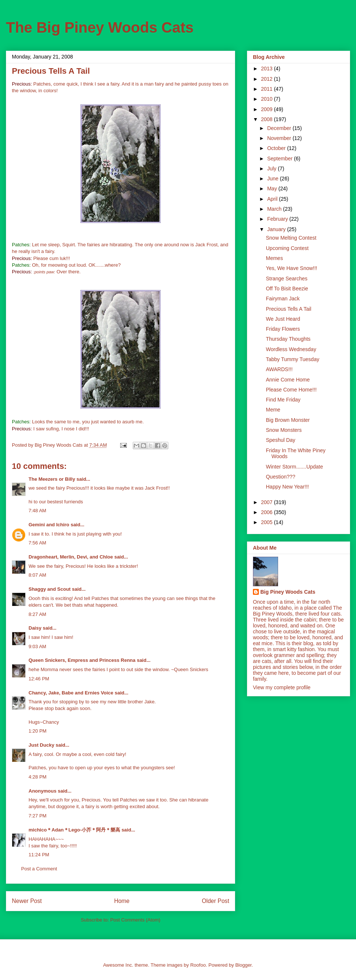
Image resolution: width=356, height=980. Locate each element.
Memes (274, 258)
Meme (273, 410)
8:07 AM (37, 575)
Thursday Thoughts (288, 339)
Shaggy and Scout (50, 589)
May (273, 189)
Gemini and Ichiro (49, 525)
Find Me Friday (283, 400)
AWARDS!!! (279, 369)
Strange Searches (287, 279)
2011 (268, 89)
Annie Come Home (288, 380)
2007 (268, 502)
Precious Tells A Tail (289, 309)
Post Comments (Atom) (135, 920)
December (280, 128)
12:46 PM (39, 679)
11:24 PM (39, 855)
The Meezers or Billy (52, 479)
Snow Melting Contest (291, 238)
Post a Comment (39, 869)
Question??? (281, 477)
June (273, 179)
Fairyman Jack (283, 299)
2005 (268, 522)
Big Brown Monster (288, 420)
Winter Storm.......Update (294, 467)
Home (122, 901)
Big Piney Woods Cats (288, 592)
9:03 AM (37, 646)
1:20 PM (37, 731)
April (273, 199)
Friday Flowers (283, 329)
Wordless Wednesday (291, 349)
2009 (268, 109)
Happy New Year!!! (287, 487)
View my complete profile (282, 687)
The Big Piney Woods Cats (100, 27)
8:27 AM (37, 614)
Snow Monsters (284, 430)
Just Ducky (41, 745)
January (277, 229)
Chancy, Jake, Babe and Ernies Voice (71, 693)
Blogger (243, 965)
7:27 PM (37, 816)
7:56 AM (37, 543)
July (272, 169)
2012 (268, 79)
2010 (268, 99)
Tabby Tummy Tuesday (293, 359)
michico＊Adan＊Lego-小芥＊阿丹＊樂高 (74, 830)
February (278, 219)
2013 (268, 69)
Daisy (35, 628)
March (275, 209)
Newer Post (27, 901)
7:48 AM (37, 511)
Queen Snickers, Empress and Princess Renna (82, 660)
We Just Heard (283, 319)
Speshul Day (281, 440)
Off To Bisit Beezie (287, 289)
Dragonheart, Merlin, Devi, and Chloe (71, 557)
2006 (268, 512)
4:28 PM (37, 777)
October (277, 148)
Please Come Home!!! (291, 390)
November (280, 138)
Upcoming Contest (287, 248)
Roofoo (198, 965)
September (280, 159)
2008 (268, 119)
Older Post (215, 901)
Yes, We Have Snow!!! (292, 268)
